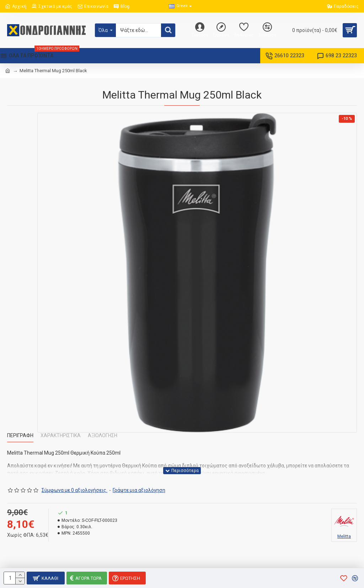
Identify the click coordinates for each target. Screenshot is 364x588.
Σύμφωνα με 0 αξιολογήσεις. (74, 490)
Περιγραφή (20, 435)
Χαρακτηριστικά (61, 435)
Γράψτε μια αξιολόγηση (139, 490)
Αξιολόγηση (103, 435)
